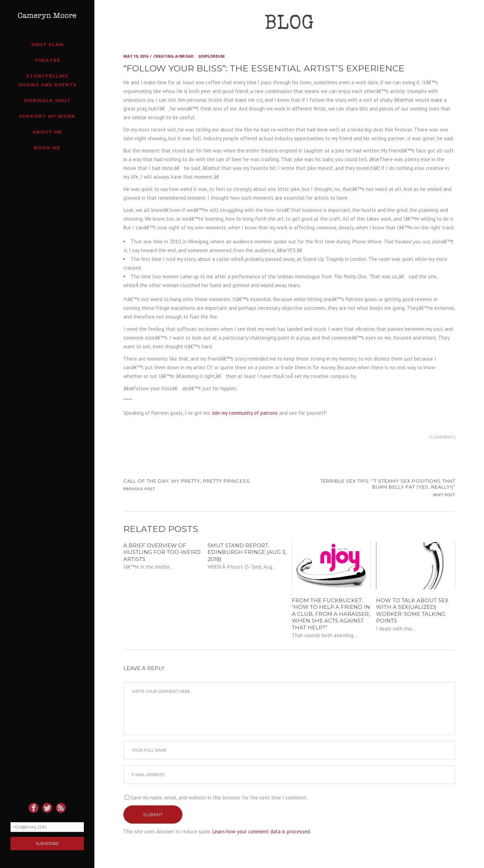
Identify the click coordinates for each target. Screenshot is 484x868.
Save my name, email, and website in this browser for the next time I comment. (219, 798)
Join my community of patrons (245, 413)
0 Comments (442, 437)
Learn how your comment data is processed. (262, 831)
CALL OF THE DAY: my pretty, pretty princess (187, 481)
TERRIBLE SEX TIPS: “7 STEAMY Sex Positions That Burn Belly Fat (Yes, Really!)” (388, 484)
